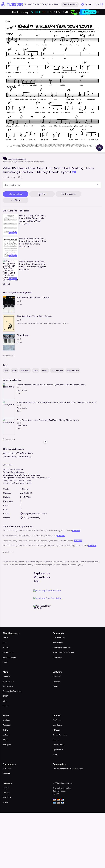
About (5, 638)
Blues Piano (23, 335)
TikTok (5, 740)
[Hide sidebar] (45, 442)
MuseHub (7, 774)
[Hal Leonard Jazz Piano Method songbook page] (9, 304)
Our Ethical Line (59, 638)
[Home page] (12, 4)
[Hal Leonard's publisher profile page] (23, 158)
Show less (9, 552)
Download (57, 676)
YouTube (6, 720)
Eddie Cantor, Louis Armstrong (18, 456)
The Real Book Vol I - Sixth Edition (34, 316)
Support (6, 647)
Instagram (7, 745)
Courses (56, 740)
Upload (86, 4)
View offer (89, 12)
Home (6, 562)
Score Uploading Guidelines (63, 652)
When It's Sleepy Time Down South (18, 453)
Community (57, 657)
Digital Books (58, 750)
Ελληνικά (7, 798)
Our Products (8, 652)
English (6, 788)
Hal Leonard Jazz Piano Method (33, 297)
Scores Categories (60, 735)
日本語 (6, 802)
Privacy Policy (8, 681)
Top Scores (57, 720)
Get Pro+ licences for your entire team (68, 769)
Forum (55, 686)
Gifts (5, 662)
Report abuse (58, 643)
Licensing (7, 676)
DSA (5, 701)
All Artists (57, 730)
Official (13, 233)
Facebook (7, 725)
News (55, 754)
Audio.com (7, 769)
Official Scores (58, 745)
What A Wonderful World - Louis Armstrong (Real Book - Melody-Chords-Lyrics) (51, 385)
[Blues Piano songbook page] (9, 342)
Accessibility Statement (12, 691)
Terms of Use (8, 686)
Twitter (6, 730)
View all (6, 284)
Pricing (6, 706)
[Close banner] (98, 12)
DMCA (5, 696)
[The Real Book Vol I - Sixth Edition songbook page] (9, 323)
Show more (9, 355)
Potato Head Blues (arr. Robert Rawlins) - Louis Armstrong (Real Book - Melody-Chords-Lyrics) (57, 402)
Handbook (57, 681)
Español (6, 793)
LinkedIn (6, 735)
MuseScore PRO (9, 657)
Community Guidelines (61, 647)
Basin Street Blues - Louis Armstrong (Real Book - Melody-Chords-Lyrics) (48, 420)
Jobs (5, 643)
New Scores (57, 725)
